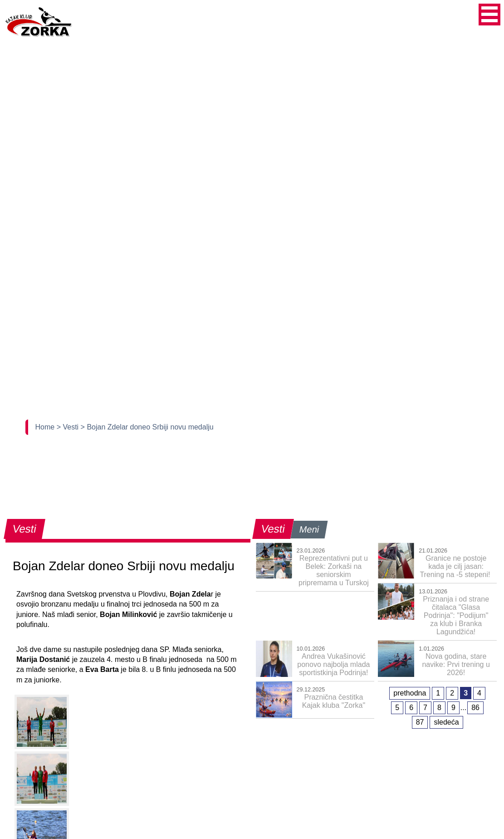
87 (420, 722)
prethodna (410, 693)
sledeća (446, 722)
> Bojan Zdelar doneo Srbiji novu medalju (147, 427)
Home (46, 427)
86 (475, 708)
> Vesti (69, 427)
